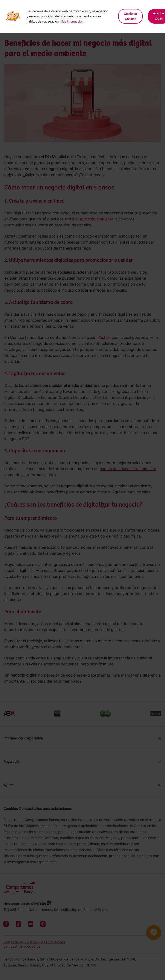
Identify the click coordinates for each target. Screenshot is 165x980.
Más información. (72, 21)
